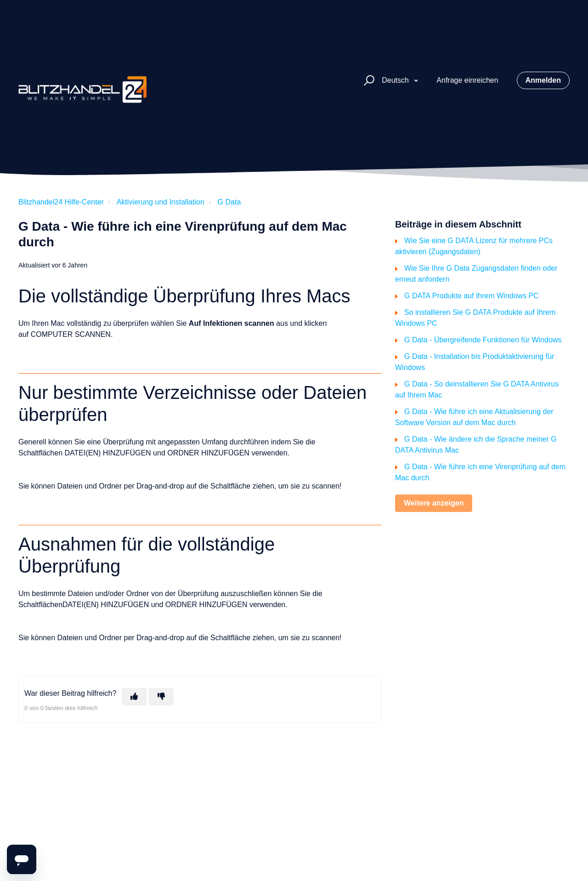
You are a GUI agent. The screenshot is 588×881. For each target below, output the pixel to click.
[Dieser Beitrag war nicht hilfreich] (161, 697)
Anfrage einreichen (467, 80)
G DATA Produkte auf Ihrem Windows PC (472, 296)
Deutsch (396, 80)
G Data (229, 202)
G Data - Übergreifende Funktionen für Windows (483, 340)
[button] (368, 81)
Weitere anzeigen (434, 503)
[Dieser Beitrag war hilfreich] (134, 697)
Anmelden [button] (543, 80)
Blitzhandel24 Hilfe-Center (61, 202)
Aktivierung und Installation (161, 202)
